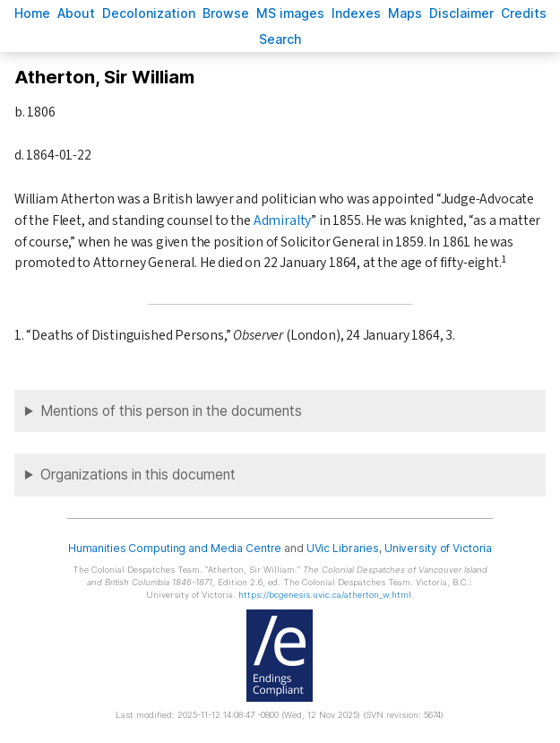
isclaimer (461, 13)
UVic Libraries (343, 548)
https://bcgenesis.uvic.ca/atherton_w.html (325, 595)
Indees (356, 13)
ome (32, 13)
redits (524, 13)
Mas (405, 13)
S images (290, 13)
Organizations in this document (138, 475)
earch (280, 39)
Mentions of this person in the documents (171, 411)
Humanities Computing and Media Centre (175, 548)
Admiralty (282, 220)
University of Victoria (438, 548)
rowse (226, 13)
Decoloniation (149, 13)
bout (76, 13)
